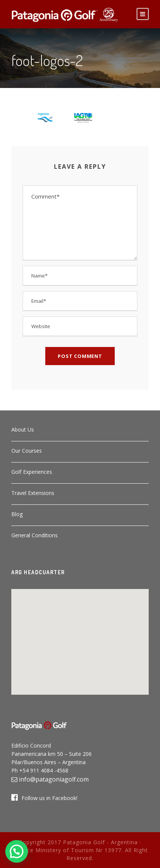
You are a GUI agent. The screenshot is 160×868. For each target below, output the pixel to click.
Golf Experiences (32, 472)
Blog (17, 514)
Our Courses (27, 451)
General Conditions (35, 535)
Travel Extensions (33, 493)
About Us (23, 429)
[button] (80, 637)
